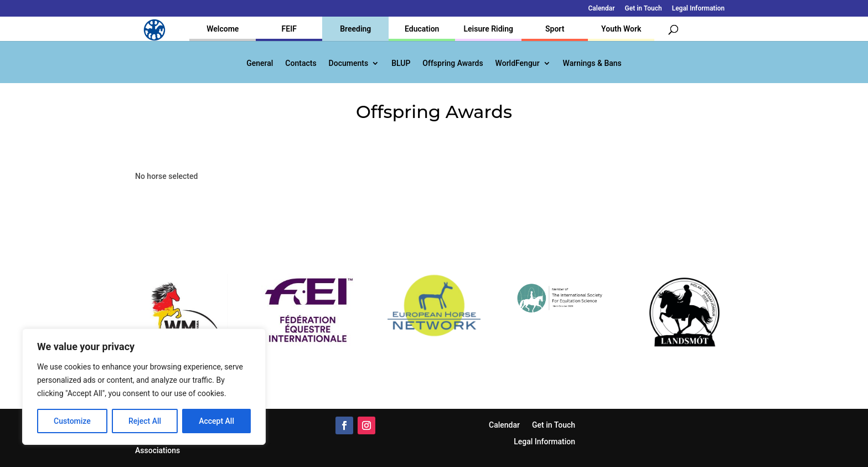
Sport (555, 29)
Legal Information (698, 9)
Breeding (355, 29)
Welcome (223, 29)
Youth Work (621, 29)
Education (422, 29)
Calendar (602, 9)
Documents (349, 63)
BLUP (401, 63)
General (260, 63)
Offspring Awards (453, 63)
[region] (144, 387)
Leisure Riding (488, 29)
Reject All (145, 421)
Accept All (216, 421)
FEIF (289, 29)
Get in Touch (644, 9)
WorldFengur (518, 63)
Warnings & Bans (592, 63)
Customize (72, 421)
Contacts (301, 63)
